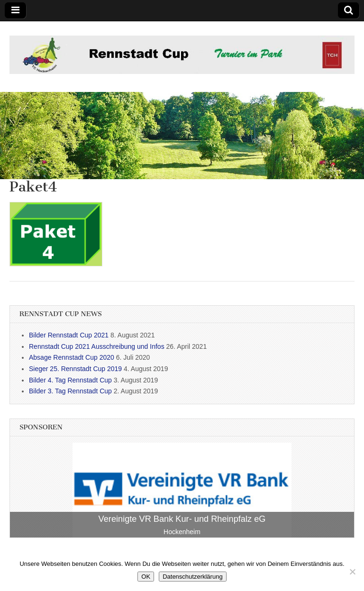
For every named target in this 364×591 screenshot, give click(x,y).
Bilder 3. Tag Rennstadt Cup (70, 391)
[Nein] (352, 572)
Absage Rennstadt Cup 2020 (72, 357)
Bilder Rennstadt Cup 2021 (69, 335)
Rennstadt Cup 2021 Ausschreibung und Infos (97, 346)
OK (146, 577)
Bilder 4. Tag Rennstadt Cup (70, 380)
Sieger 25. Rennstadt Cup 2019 (75, 369)
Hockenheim (182, 532)
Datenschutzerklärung (192, 577)
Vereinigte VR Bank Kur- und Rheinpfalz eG (182, 519)
